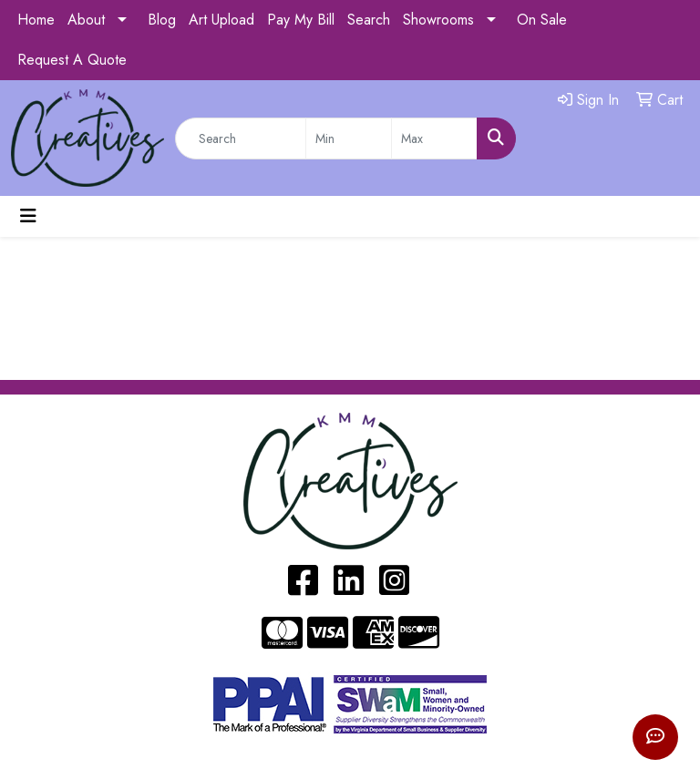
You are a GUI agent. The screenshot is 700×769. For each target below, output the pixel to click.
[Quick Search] (241, 138)
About (86, 20)
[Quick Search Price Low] (349, 138)
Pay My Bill (301, 20)
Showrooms (438, 20)
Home (36, 20)
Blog (162, 20)
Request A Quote (72, 60)
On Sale (542, 20)
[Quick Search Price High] (434, 138)
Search (369, 20)
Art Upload (221, 20)
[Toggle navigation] (28, 216)
